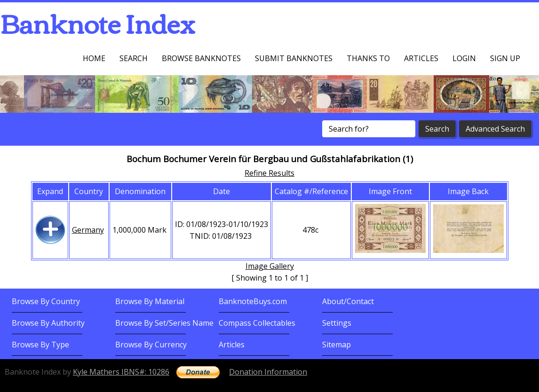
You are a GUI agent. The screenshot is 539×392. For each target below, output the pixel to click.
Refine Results (269, 173)
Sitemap (337, 345)
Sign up (505, 58)
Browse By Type (40, 345)
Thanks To (368, 58)
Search (134, 58)
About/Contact (348, 301)
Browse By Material (150, 301)
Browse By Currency (151, 345)
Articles (421, 58)
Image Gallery (270, 266)
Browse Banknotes (201, 58)
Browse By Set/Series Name (164, 323)
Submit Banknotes (294, 58)
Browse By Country (46, 301)
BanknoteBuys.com (253, 301)
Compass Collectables (257, 323)
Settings (337, 323)
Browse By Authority (48, 323)
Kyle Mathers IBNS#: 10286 (121, 372)
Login (464, 58)
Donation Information (268, 372)
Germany (88, 230)
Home (94, 58)
